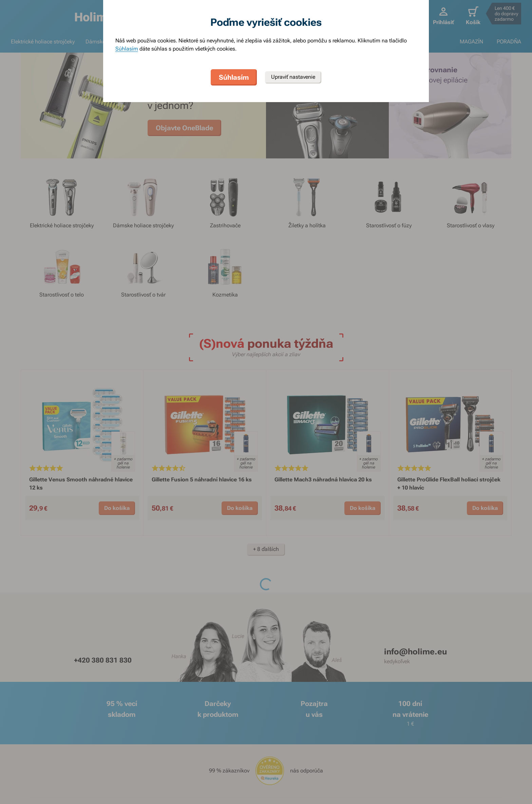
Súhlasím (127, 49)
